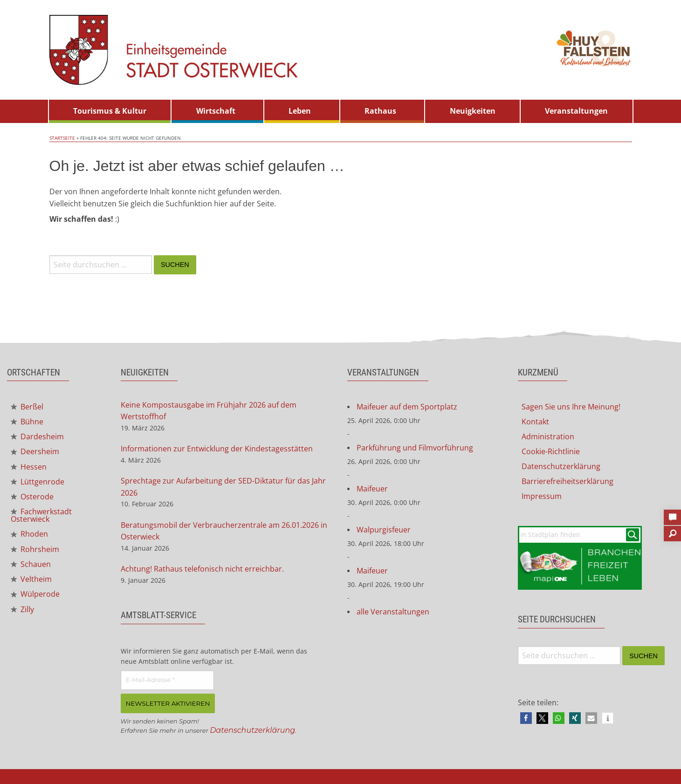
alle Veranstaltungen (393, 612)
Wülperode (35, 594)
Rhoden (29, 534)
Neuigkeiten (473, 111)
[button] (526, 718)
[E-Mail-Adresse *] (167, 680)
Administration (548, 436)
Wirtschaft (216, 111)
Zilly (22, 609)
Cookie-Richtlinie (551, 451)
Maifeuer (372, 489)
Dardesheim (37, 436)
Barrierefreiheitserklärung (567, 481)
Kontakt (535, 422)
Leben (300, 111)
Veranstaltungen (576, 111)
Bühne (27, 422)
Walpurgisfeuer (384, 530)
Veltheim (31, 579)
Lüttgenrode (38, 482)
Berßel (27, 407)
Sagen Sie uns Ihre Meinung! (571, 407)
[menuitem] (110, 111)
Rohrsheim (35, 549)
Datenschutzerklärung (252, 730)
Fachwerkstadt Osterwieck (41, 515)
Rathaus (380, 111)
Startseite (62, 138)
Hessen (29, 467)
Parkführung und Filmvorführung (415, 448)
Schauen (31, 564)
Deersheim (35, 451)
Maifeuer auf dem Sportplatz (407, 407)
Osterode (32, 497)
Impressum (542, 496)
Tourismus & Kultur (110, 111)
